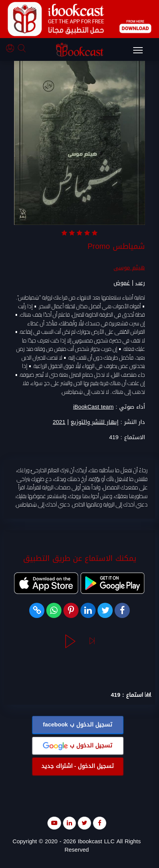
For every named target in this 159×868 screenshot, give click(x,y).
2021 (59, 423)
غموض (122, 283)
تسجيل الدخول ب (78, 725)
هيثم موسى (129, 268)
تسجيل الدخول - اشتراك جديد (78, 766)
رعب (140, 283)
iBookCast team (94, 407)
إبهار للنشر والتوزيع (94, 423)
